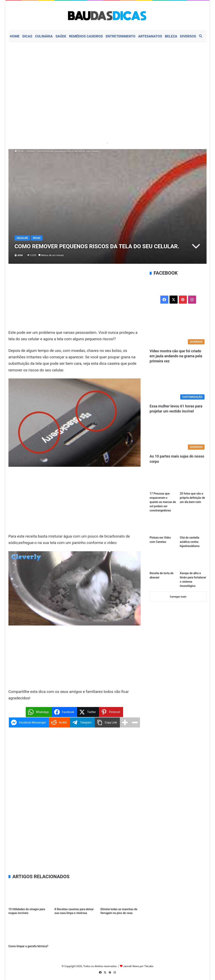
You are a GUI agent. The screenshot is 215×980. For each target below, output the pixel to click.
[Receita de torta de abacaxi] (163, 562)
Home (15, 36)
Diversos (188, 36)
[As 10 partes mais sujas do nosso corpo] (178, 436)
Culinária (44, 36)
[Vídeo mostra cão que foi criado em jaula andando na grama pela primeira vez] (178, 330)
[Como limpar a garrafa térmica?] (28, 931)
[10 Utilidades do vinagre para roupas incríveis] (28, 894)
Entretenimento (120, 36)
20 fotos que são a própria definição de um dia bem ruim (192, 498)
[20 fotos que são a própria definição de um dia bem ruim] (193, 482)
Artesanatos (150, 36)
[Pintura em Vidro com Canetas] (163, 526)
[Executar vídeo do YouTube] (75, 588)
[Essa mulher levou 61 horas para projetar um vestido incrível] (178, 385)
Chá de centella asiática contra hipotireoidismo (190, 542)
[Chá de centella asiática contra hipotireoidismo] (193, 526)
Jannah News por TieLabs (138, 966)
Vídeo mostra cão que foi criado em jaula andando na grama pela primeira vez (176, 356)
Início (19, 151)
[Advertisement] (108, 74)
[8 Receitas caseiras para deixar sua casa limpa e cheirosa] (75, 894)
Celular (30, 151)
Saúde (61, 36)
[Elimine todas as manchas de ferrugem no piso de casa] (121, 894)
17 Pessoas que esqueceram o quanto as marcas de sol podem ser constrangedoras (163, 502)
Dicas (27, 36)
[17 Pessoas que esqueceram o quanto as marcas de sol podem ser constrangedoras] (163, 482)
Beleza (171, 36)
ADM (20, 255)
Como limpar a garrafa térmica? (28, 946)
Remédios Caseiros (86, 36)
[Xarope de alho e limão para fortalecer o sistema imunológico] (193, 562)
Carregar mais (178, 597)
